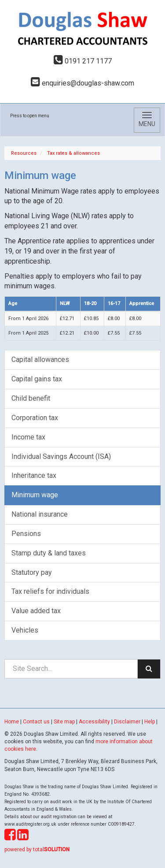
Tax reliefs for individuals (50, 591)
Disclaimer (127, 722)
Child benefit (31, 398)
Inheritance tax (34, 475)
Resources (24, 153)
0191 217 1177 (83, 61)
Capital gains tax (37, 379)
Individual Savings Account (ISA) (61, 456)
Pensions (26, 534)
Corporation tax (35, 418)
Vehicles (25, 630)
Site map (64, 722)
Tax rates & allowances (73, 153)
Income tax (28, 437)
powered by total (37, 849)
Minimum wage (35, 495)
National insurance (40, 514)
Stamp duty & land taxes (49, 553)
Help (150, 722)
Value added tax (36, 611)
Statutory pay (32, 572)
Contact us (36, 722)
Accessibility (94, 722)
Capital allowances (40, 359)
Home (12, 722)
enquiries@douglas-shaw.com (82, 83)
